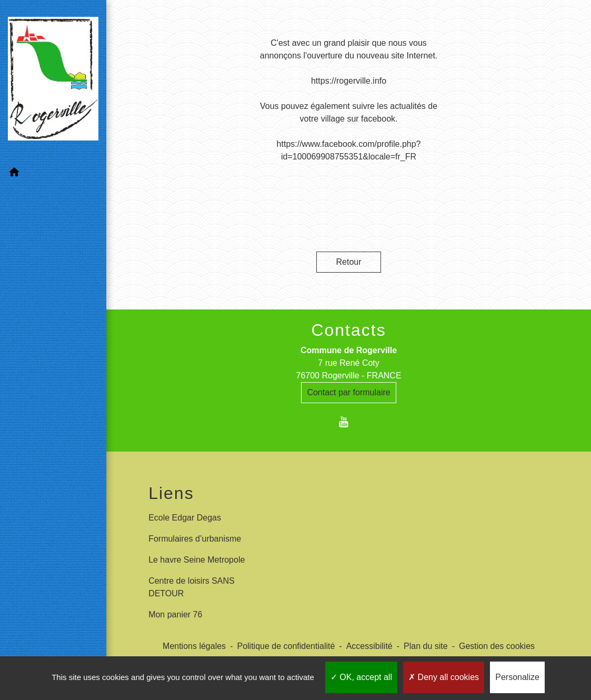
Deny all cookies (444, 677)
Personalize (517, 677)
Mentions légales (194, 646)
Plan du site (426, 646)
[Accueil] (53, 81)
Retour (349, 262)
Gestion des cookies (497, 646)
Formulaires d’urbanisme (195, 539)
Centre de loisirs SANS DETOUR (192, 587)
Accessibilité (369, 646)
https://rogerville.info (349, 81)
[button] (53, 174)
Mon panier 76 (175, 614)
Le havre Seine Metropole (197, 560)
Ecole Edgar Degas (185, 518)
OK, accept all (361, 677)
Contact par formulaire (348, 392)
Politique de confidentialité (286, 646)
